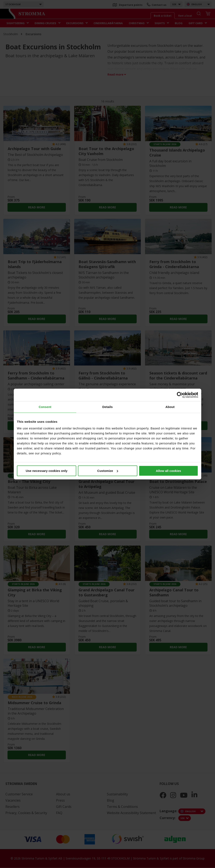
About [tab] (170, 407)
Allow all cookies (168, 471)
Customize (108, 471)
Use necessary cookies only (46, 471)
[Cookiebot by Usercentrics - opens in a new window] (180, 395)
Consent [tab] (45, 407)
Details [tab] (107, 407)
